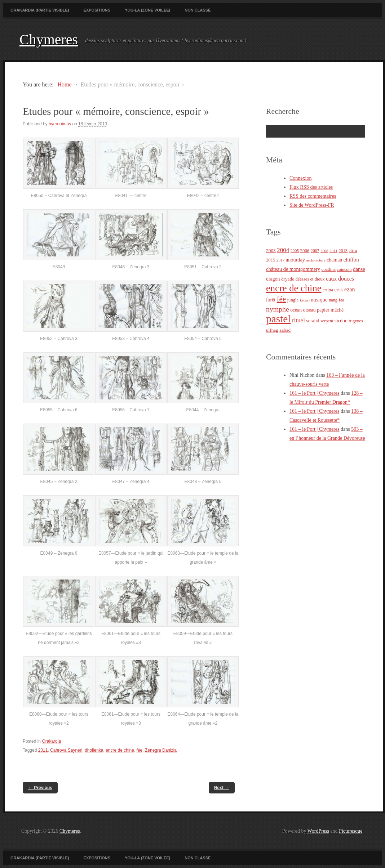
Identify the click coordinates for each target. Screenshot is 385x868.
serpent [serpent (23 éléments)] (327, 321)
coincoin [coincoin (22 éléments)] (344, 269)
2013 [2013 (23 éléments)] (343, 251)
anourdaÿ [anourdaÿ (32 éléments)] (295, 260)
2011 (43, 750)
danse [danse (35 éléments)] (359, 269)
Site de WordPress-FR (312, 205)
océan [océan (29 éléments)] (296, 310)
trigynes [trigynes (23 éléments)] (356, 321)
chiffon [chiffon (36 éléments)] (351, 260)
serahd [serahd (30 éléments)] (313, 321)
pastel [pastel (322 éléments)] (278, 319)
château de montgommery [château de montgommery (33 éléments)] (293, 269)
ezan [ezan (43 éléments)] (350, 289)
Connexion (300, 178)
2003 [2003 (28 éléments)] (271, 250)
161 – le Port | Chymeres (315, 393)
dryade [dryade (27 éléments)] (288, 279)
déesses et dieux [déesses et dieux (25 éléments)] (310, 279)
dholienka (94, 750)
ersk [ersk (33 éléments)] (338, 290)
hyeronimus (60, 124)
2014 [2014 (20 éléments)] (353, 251)
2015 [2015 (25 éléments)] (271, 260)
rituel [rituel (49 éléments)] (298, 320)
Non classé (198, 10)
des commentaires (313, 196)
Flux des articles (311, 187)
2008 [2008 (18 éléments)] (324, 251)
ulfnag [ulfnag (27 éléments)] (272, 330)
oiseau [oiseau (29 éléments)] (309, 310)
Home (64, 84)
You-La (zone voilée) (147, 10)
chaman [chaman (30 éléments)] (334, 260)
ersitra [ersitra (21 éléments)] (328, 290)
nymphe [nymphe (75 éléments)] (278, 309)
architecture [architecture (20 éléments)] (316, 260)
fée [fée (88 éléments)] (281, 299)
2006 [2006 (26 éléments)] (305, 250)
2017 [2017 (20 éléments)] (281, 260)
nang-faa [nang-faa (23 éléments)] (337, 300)
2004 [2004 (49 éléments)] (283, 250)
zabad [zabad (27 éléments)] (285, 330)
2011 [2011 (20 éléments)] (333, 251)
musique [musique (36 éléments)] (318, 300)
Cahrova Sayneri (66, 750)
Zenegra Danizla (161, 750)
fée (140, 750)
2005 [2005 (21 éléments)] (295, 251)
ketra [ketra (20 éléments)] (304, 300)
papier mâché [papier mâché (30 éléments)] (330, 310)
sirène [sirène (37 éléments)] (341, 320)
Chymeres (49, 39)
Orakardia (51, 741)
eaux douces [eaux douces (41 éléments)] (340, 279)
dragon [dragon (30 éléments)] (273, 279)
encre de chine (120, 750)
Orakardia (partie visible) (40, 10)
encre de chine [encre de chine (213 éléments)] (294, 288)
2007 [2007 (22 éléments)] (315, 251)
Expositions (97, 10)
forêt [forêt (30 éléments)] (271, 300)
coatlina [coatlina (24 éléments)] (329, 269)
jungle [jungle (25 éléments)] (293, 300)
